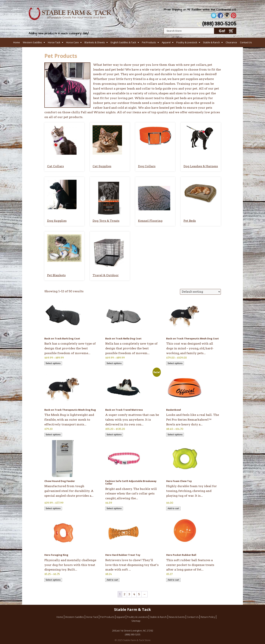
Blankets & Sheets (95, 42)
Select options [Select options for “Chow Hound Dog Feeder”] (53, 508)
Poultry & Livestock (187, 42)
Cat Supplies (102, 166)
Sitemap (136, 621)
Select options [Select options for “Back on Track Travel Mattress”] (114, 435)
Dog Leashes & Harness (201, 166)
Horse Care (72, 42)
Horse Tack (54, 42)
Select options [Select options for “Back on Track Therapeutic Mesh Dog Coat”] (175, 363)
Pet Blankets (56, 275)
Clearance (231, 42)
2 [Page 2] (124, 594)
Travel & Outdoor (106, 275)
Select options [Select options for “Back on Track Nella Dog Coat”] (114, 363)
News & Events (177, 617)
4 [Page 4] (134, 594)
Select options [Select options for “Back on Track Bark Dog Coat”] (53, 363)
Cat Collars (55, 166)
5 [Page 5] (139, 594)
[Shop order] (200, 292)
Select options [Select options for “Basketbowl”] (175, 435)
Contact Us (246, 42)
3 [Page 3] (129, 594)
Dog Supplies (57, 221)
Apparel (166, 42)
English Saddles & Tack (123, 42)
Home (17, 42)
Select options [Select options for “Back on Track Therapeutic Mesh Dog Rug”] (53, 435)
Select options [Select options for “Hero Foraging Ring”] (53, 580)
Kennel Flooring (150, 221)
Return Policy (208, 617)
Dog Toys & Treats (106, 221)
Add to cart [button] (173, 508)
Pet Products (149, 42)
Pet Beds (190, 221)
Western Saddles (32, 42)
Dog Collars (147, 166)
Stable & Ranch (211, 42)
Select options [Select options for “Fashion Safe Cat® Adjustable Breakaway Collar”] (114, 508)
